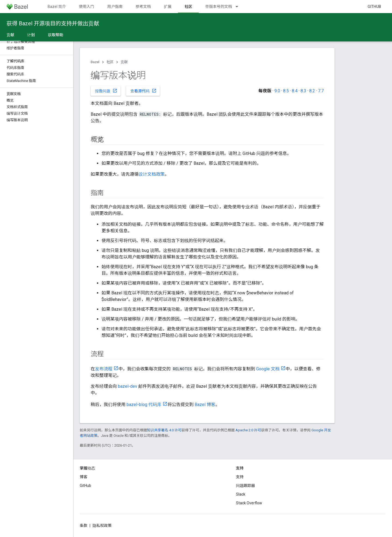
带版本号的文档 (219, 7)
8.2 (312, 91)
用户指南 (115, 7)
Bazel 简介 (57, 7)
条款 (84, 526)
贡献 (124, 62)
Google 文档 (268, 369)
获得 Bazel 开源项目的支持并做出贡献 (53, 23)
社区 (110, 62)
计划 (31, 35)
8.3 (303, 91)
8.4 (295, 91)
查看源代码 (143, 91)
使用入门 (87, 7)
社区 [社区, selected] (188, 7)
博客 (84, 477)
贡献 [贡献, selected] (10, 35)
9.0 (277, 91)
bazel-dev (128, 386)
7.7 (321, 91)
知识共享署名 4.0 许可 (164, 430)
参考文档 (143, 7)
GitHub (374, 7)
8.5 (286, 91)
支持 (240, 477)
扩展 (168, 7)
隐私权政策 (102, 526)
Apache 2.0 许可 (248, 430)
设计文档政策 (152, 174)
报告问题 (106, 91)
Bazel (95, 62)
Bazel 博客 (205, 405)
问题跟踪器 (246, 486)
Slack (241, 494)
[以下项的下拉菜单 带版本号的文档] (239, 7)
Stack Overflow (249, 503)
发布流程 (104, 369)
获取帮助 (56, 35)
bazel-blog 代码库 (144, 405)
